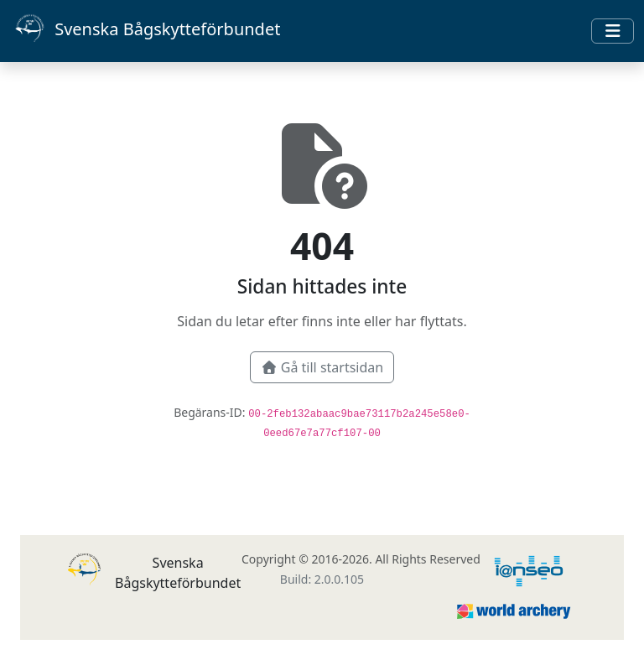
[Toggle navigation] (613, 31)
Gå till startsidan (322, 367)
